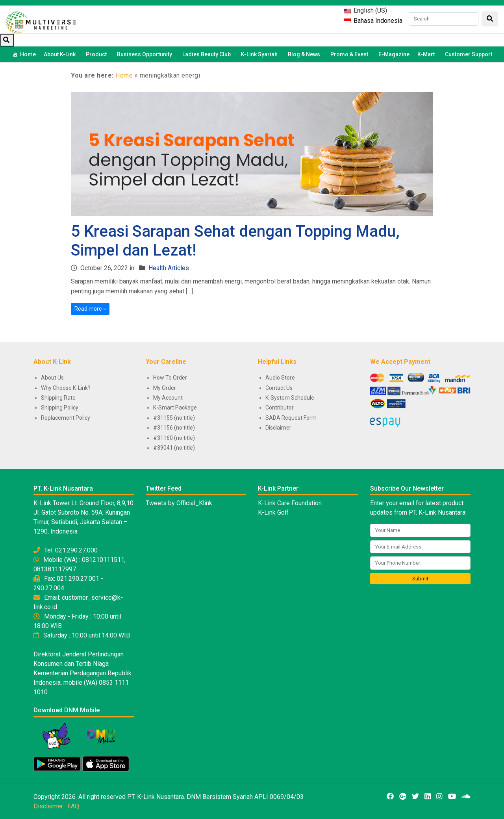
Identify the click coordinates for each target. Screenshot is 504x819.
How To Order (170, 378)
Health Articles (169, 268)
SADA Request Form (291, 418)
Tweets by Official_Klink (179, 503)
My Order (165, 388)
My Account (168, 398)
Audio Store (280, 378)
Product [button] (97, 54)
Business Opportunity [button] (146, 54)
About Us (52, 378)
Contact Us (279, 388)
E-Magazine (394, 54)
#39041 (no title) (174, 448)
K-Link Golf (273, 512)
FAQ (73, 806)
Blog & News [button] (305, 54)
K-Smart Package (175, 408)
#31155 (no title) (174, 418)
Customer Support (469, 54)
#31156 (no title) (174, 428)
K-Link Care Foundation (290, 503)
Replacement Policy (66, 418)
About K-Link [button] (61, 54)
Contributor (280, 408)
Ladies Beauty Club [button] (208, 54)
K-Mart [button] (427, 54)
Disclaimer (278, 428)
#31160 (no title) (174, 438)
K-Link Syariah (260, 54)
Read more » (90, 309)
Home (28, 54)
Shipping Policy (60, 408)
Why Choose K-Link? (66, 388)
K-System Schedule (290, 398)
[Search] (444, 19)
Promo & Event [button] (350, 54)
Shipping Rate (58, 398)
